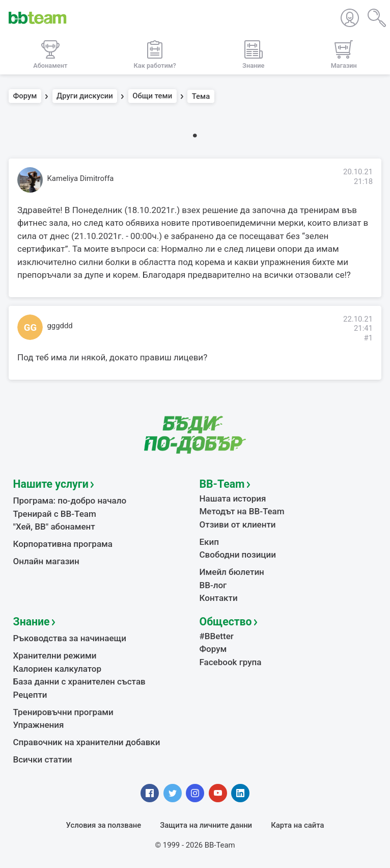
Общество (226, 622)
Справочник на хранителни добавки (87, 742)
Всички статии (43, 759)
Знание (32, 622)
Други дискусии (85, 96)
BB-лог (213, 585)
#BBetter (217, 636)
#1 (368, 338)
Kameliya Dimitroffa (81, 178)
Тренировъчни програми (63, 712)
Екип (209, 542)
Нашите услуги (51, 484)
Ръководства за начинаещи (70, 638)
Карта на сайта (297, 825)
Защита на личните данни (206, 825)
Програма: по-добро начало (70, 501)
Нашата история (233, 498)
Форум (25, 96)
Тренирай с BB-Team (55, 514)
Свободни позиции (238, 555)
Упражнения (39, 725)
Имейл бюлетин (232, 572)
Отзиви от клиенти (238, 524)
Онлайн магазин (46, 561)
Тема (201, 96)
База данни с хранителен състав (79, 681)
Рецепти (30, 695)
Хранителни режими (55, 655)
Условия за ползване (104, 825)
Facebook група (231, 662)
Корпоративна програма (63, 544)
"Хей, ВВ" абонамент (54, 527)
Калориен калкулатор (58, 669)
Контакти (219, 598)
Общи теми (152, 96)
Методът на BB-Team (242, 511)
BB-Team (222, 484)
